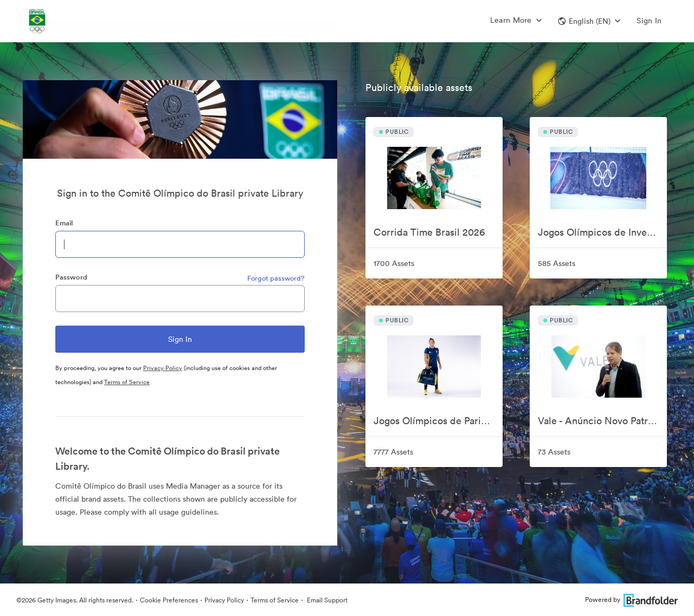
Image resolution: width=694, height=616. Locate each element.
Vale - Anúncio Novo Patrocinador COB (602, 421)
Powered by (631, 599)
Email (64, 223)
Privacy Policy (163, 368)
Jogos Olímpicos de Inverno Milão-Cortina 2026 (602, 232)
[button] (589, 21)
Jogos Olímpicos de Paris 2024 (438, 421)
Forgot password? (276, 278)
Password (71, 277)
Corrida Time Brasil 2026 (429, 232)
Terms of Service (127, 382)
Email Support (326, 600)
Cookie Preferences (169, 600)
